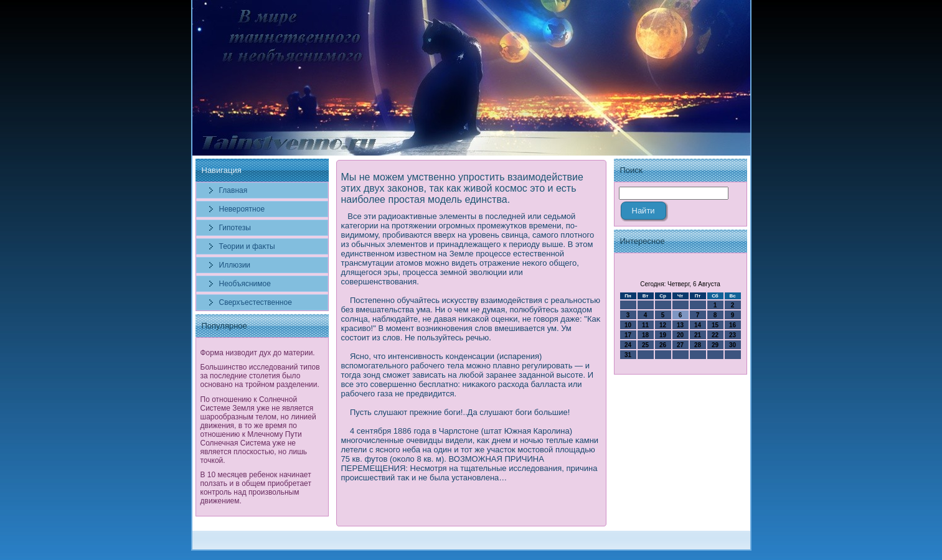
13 (680, 325)
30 (732, 345)
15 (715, 325)
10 (628, 325)
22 (715, 335)
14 (698, 325)
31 (628, 355)
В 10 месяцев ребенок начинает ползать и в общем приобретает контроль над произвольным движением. (256, 488)
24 (628, 345)
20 (680, 335)
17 (628, 335)
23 (732, 335)
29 (715, 345)
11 (645, 325)
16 (732, 325)
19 (663, 335)
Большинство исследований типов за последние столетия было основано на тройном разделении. (260, 376)
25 (645, 345)
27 (680, 345)
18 (645, 335)
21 (698, 335)
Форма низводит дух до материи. (258, 353)
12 (663, 325)
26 (663, 345)
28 (698, 345)
